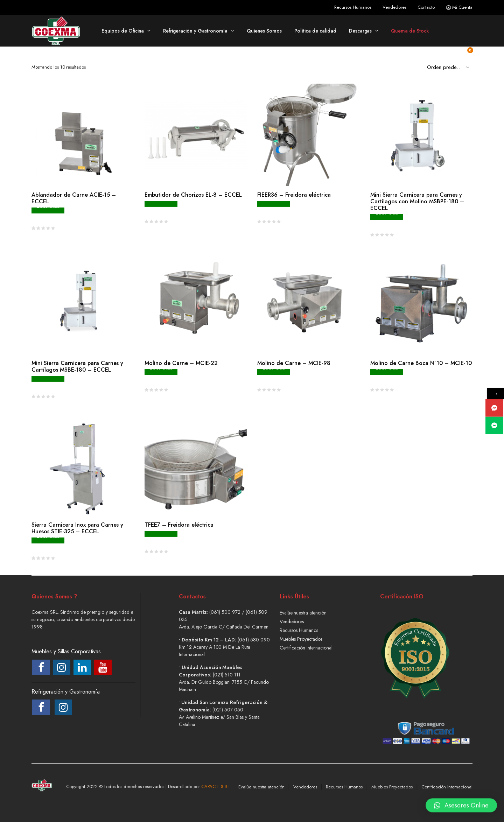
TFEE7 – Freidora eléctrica (179, 525)
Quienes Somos (264, 31)
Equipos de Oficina (123, 31)
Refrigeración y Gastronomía (195, 31)
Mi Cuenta (459, 7)
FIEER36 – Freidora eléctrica (294, 195)
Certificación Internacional (306, 648)
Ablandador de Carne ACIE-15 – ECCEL (74, 198)
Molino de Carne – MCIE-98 (294, 363)
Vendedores (394, 7)
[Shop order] (450, 67)
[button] (461, 802)
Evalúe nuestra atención (303, 613)
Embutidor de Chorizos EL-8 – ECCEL (193, 195)
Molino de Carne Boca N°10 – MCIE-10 (421, 363)
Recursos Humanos (353, 7)
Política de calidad (315, 31)
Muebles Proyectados (301, 639)
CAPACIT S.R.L (216, 786)
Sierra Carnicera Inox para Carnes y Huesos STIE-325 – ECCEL (77, 528)
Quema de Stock (410, 31)
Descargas (360, 31)
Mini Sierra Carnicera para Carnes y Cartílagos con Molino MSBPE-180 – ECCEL (417, 201)
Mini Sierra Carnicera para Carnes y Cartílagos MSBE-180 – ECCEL (77, 366)
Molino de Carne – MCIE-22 (181, 363)
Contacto (426, 7)
